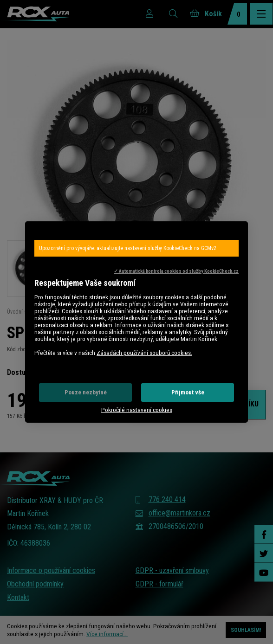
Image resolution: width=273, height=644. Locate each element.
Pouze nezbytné (86, 392)
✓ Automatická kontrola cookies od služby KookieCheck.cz (176, 271)
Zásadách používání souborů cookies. (144, 353)
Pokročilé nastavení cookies (137, 410)
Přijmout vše (188, 392)
